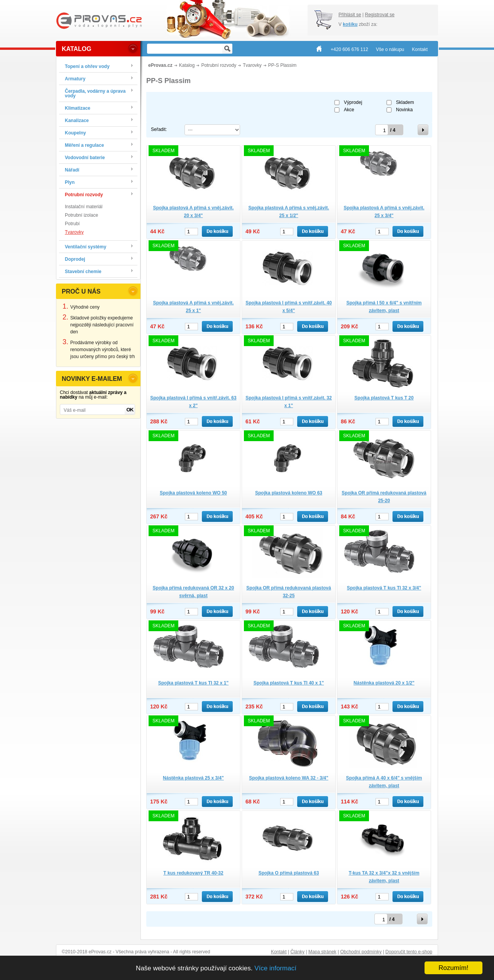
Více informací (275, 968)
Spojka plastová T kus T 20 (384, 398)
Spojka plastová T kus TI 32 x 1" (193, 683)
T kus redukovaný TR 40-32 (193, 873)
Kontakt (279, 952)
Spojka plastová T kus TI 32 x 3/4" (384, 588)
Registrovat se (380, 15)
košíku (350, 24)
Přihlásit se (350, 15)
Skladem (405, 102)
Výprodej (353, 102)
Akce (349, 110)
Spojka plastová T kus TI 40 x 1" (289, 683)
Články (297, 952)
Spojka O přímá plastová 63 (289, 873)
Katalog (187, 65)
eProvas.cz (160, 65)
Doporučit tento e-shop (409, 952)
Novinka (404, 110)
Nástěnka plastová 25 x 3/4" (193, 778)
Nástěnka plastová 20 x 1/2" (384, 683)
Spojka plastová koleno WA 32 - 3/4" (288, 778)
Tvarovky (74, 232)
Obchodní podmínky (361, 952)
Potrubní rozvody (219, 65)
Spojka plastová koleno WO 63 (289, 493)
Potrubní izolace (81, 215)
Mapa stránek (322, 952)
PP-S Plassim (282, 65)
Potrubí (72, 224)
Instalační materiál (84, 207)
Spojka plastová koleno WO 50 (193, 493)
